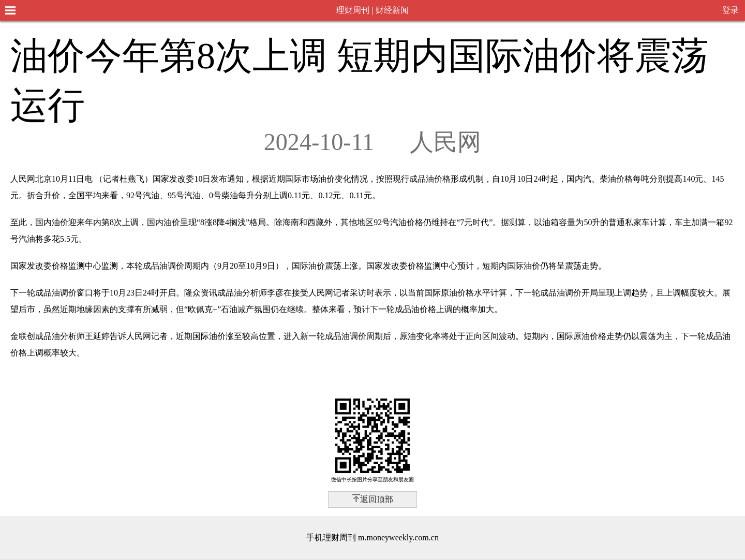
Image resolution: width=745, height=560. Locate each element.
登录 (731, 10)
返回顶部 (377, 499)
